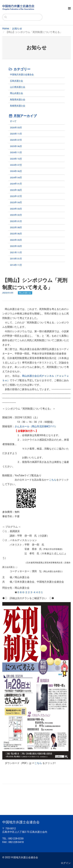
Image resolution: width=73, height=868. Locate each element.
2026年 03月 (16, 128)
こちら (53, 480)
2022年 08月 (16, 227)
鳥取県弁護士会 (18, 100)
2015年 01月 (16, 259)
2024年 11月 (16, 152)
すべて (13, 121)
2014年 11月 (16, 265)
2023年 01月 (16, 221)
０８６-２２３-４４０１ (30, 592)
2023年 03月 (16, 209)
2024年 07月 (16, 165)
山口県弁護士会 (18, 87)
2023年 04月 (16, 202)
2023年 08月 (16, 190)
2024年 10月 (16, 159)
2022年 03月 (16, 246)
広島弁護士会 (16, 81)
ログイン (66, 863)
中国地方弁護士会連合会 (22, 75)
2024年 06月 (16, 171)
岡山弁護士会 (16, 93)
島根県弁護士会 (18, 106)
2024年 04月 (16, 177)
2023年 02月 (16, 215)
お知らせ (17, 29)
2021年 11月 (16, 252)
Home (6, 29)
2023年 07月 (16, 196)
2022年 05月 (16, 240)
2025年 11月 (16, 134)
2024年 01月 (16, 184)
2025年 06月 (16, 146)
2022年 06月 (16, 234)
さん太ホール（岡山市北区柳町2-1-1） (36, 426)
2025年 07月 (16, 140)
